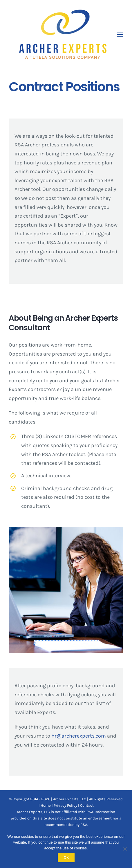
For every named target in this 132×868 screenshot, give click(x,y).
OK (66, 857)
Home (46, 805)
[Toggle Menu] (120, 35)
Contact (87, 805)
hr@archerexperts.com (79, 736)
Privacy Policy (65, 805)
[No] (125, 849)
